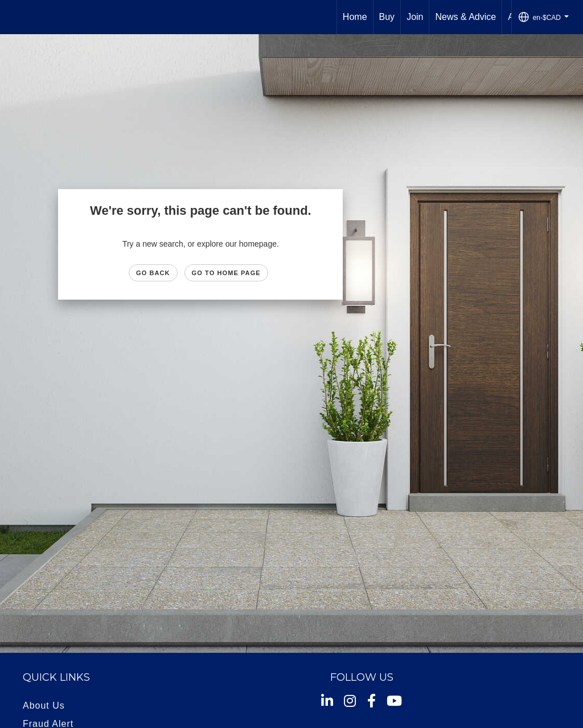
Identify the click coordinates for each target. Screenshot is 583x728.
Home (355, 17)
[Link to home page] (15, 17)
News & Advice (465, 17)
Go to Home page (226, 273)
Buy (387, 17)
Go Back (153, 273)
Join (415, 17)
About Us (44, 705)
